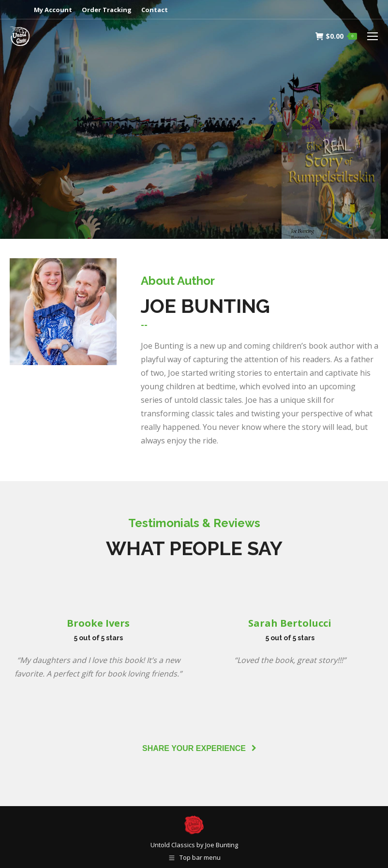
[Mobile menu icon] (373, 36)
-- (144, 325)
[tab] (144, 325)
